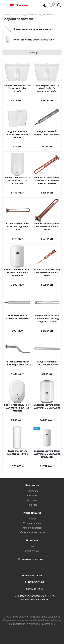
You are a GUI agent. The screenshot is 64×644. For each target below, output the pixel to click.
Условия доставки (32, 528)
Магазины (32, 500)
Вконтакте (27, 567)
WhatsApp (35, 567)
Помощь (32, 519)
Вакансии (32, 496)
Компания (32, 485)
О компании (32, 491)
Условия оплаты (32, 523)
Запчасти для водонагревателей (33, 29)
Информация (32, 513)
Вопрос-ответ (32, 551)
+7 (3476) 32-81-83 (34, 582)
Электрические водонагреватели (34, 40)
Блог (32, 546)
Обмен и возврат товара (32, 532)
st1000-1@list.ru (35, 589)
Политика (32, 505)
